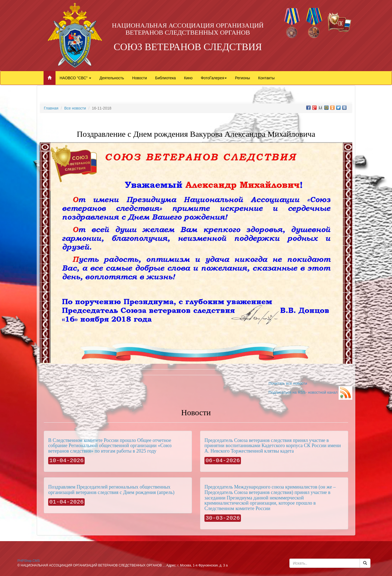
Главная (51, 108)
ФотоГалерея (214, 78)
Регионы (242, 78)
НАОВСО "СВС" (75, 78)
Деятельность (112, 78)
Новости (140, 78)
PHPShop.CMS (29, 561)
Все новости (75, 108)
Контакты (266, 78)
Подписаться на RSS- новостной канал (310, 392)
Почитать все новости (288, 383)
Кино (188, 78)
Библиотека (166, 78)
